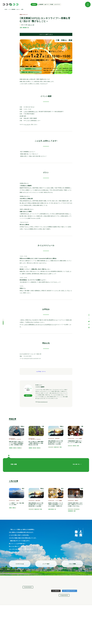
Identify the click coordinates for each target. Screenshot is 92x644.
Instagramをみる (64, 595)
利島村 (10, 508)
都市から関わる (51, 509)
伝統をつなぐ (56, 447)
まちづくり (70, 446)
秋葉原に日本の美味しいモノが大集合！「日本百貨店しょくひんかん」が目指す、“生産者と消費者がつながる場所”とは (56, 505)
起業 (22, 9)
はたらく (18, 9)
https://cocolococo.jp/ (43, 402)
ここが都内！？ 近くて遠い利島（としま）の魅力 (16, 504)
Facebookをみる (28, 587)
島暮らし (14, 508)
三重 (57, 40)
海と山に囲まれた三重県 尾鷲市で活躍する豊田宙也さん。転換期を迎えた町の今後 (36, 443)
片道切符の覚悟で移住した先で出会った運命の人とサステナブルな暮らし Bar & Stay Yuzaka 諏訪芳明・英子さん (75, 505)
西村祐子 (77, 501)
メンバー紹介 (46, 564)
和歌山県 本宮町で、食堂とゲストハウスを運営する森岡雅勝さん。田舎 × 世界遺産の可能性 (16, 443)
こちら (27, 125)
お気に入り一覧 (31, 25)
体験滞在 (11, 448)
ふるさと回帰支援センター (31, 112)
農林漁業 (25, 28)
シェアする (39, 372)
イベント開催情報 (12, 9)
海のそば (35, 448)
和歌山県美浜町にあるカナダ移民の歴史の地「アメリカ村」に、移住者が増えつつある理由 (55, 442)
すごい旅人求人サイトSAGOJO (15, 439)
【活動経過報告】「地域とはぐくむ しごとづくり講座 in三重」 (75, 442)
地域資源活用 (70, 511)
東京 (23, 489)
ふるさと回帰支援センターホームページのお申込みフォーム (40, 325)
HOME (6, 9)
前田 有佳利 (38, 501)
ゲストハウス (70, 509)
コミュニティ (51, 447)
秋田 (82, 489)
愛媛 (70, 40)
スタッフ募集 (72, 564)
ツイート (44, 372)
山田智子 (18, 501)
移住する (15, 448)
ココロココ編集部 (79, 439)
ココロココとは (20, 564)
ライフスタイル (77, 509)
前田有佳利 (57, 439)
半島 (61, 447)
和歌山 (64, 40)
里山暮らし (19, 448)
